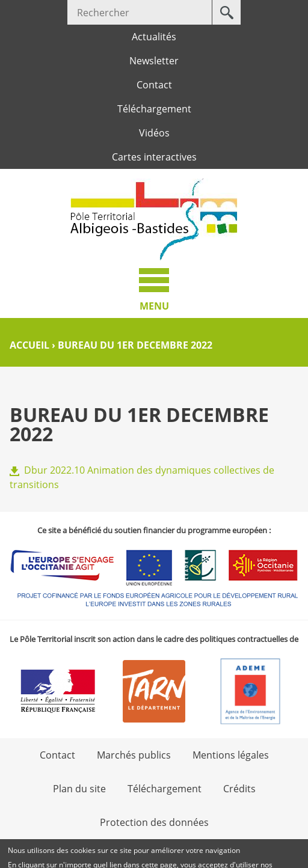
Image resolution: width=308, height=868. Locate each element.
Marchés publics (134, 755)
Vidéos (154, 133)
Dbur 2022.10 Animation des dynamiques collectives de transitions (142, 477)
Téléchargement (154, 109)
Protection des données (154, 822)
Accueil (29, 345)
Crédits (239, 789)
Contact (154, 85)
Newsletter (154, 61)
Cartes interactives (154, 157)
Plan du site (79, 789)
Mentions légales (231, 755)
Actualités (154, 37)
